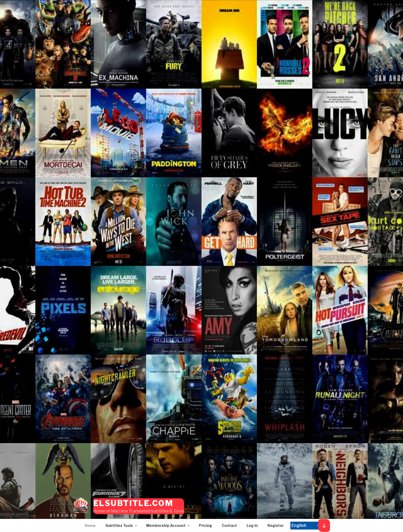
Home (90, 525)
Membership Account (168, 525)
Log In (252, 525)
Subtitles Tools (122, 525)
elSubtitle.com (133, 503)
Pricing (205, 525)
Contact (229, 525)
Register (276, 525)
